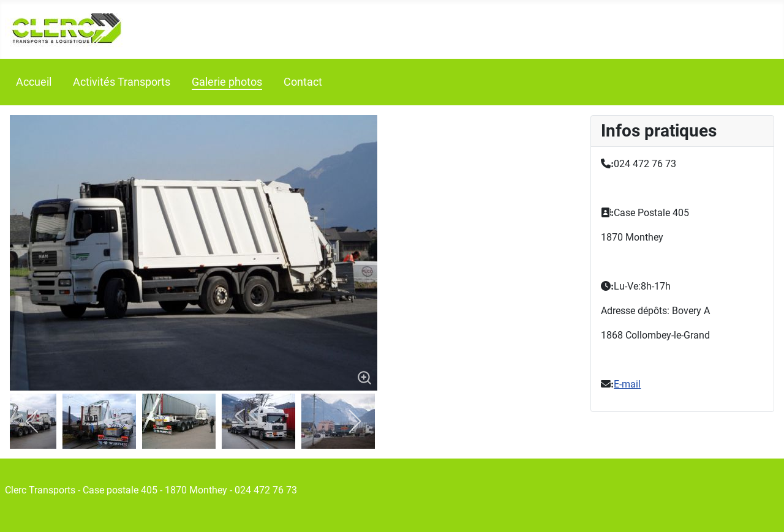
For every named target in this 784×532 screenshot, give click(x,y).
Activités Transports (122, 82)
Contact (303, 82)
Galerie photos (227, 82)
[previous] (33, 421)
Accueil (34, 82)
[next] (354, 421)
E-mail (627, 384)
